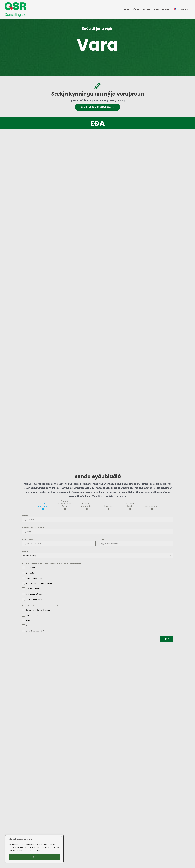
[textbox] (95, 556)
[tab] (43, 506)
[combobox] (98, 556)
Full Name (26, 515)
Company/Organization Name (33, 527)
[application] (187, 9)
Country (25, 551)
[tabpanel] (98, 573)
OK (34, 857)
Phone (102, 539)
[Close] (62, 836)
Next (166, 639)
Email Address (27, 539)
